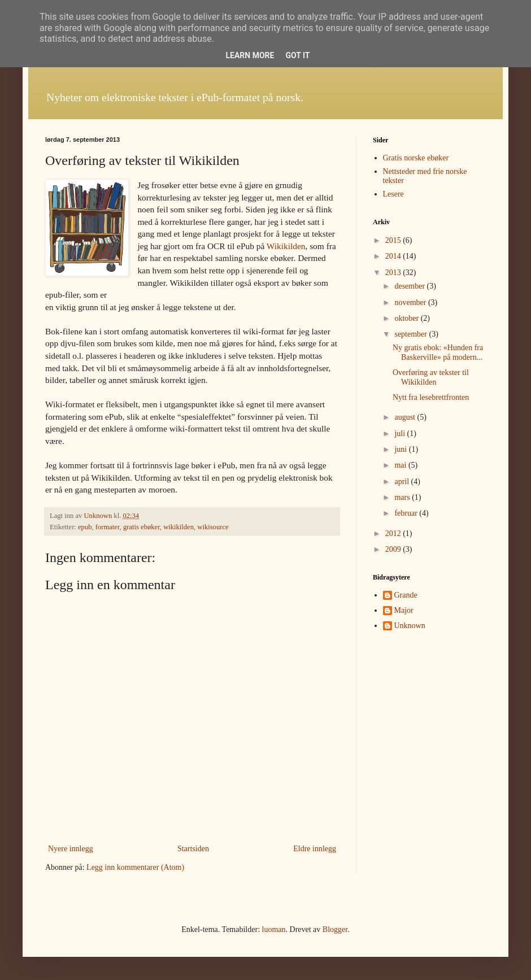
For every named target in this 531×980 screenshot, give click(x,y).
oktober (407, 318)
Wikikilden (286, 246)
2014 (394, 256)
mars (403, 497)
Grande (406, 595)
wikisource (213, 527)
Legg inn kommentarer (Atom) (135, 867)
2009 (394, 549)
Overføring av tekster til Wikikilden (431, 377)
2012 (394, 533)
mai (401, 465)
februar (407, 513)
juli (401, 434)
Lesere (393, 194)
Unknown (410, 626)
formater (108, 527)
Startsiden (193, 849)
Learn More (250, 55)
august (406, 417)
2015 (394, 240)
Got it (297, 55)
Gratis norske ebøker (416, 158)
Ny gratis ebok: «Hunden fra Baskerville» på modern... (438, 352)
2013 (394, 273)
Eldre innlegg (315, 849)
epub (85, 527)
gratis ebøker (142, 527)
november (411, 302)
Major (404, 610)
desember (410, 286)
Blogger (335, 929)
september (412, 334)
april (402, 482)
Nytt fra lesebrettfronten (431, 397)
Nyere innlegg (71, 849)
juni (401, 449)
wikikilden (179, 527)
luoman (274, 929)
